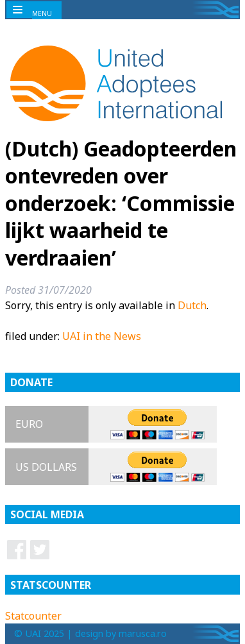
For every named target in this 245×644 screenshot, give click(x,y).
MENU (42, 13)
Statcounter (33, 616)
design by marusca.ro (121, 633)
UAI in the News (102, 336)
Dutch (192, 305)
